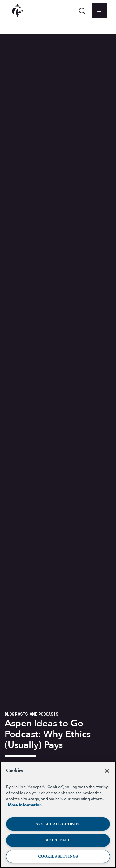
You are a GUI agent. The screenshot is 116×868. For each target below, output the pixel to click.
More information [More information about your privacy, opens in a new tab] (25, 805)
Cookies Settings (58, 856)
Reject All (58, 840)
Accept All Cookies (58, 824)
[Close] (107, 771)
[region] (58, 815)
